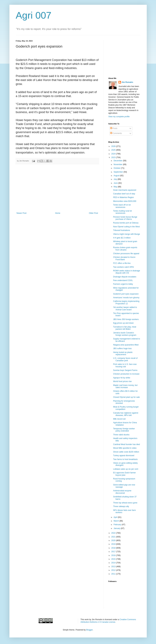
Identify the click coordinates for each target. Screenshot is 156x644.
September (118, 172)
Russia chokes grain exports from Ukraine (125, 249)
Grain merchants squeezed (125, 190)
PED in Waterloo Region (123, 197)
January (117, 528)
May (116, 187)
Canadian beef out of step (124, 194)
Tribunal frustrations (122, 230)
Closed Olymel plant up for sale (126, 397)
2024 (114, 154)
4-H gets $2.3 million (122, 238)
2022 (114, 533)
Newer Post (22, 213)
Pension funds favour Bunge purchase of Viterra (125, 218)
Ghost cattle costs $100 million (126, 452)
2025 (114, 150)
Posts (114, 128)
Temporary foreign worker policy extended (124, 430)
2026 (114, 146)
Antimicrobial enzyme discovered (122, 492)
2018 (114, 548)
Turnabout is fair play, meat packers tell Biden (125, 328)
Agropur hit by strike (122, 378)
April (116, 517)
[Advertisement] (57, 188)
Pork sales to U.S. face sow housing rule (125, 365)
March (116, 521)
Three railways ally (121, 506)
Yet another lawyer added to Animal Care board (125, 308)
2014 (114, 563)
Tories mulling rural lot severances (122, 212)
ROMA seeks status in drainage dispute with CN (126, 272)
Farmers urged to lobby (123, 284)
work (87, 620)
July (116, 179)
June (116, 183)
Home (58, 213)
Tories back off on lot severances (122, 206)
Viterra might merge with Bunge (126, 234)
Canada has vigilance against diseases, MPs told (126, 414)
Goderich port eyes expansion (126, 294)
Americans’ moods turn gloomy (126, 298)
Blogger (89, 630)
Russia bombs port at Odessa (126, 223)
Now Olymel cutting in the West (126, 227)
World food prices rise (122, 381)
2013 (114, 567)
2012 (114, 570)
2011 (114, 574)
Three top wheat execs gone (125, 503)
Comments (116, 133)
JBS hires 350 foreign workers (126, 319)
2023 (114, 157)
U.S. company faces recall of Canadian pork (125, 359)
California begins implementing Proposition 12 (126, 302)
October (117, 168)
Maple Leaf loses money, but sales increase (125, 386)
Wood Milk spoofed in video (125, 448)
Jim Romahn (127, 82)
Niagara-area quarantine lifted (126, 345)
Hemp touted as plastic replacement (123, 353)
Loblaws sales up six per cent (126, 469)
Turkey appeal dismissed (124, 456)
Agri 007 (34, 15)
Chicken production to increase (126, 374)
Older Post (93, 213)
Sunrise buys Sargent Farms (125, 370)
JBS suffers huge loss (122, 348)
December (118, 161)
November (118, 164)
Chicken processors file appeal (126, 254)
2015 (114, 559)
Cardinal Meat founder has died (126, 444)
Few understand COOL (123, 280)
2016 (114, 555)
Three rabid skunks (121, 435)
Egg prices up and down (123, 323)
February (118, 525)
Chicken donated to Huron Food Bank (124, 258)
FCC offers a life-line (122, 263)
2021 (114, 537)
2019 (114, 544)
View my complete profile (119, 117)
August (117, 176)
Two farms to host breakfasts (125, 459)
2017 (114, 552)
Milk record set (119, 419)
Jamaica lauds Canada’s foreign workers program (125, 334)
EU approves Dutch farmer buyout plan (124, 474)
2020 (114, 540)
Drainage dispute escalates (125, 277)
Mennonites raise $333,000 (125, 201)
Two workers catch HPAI (123, 267)
